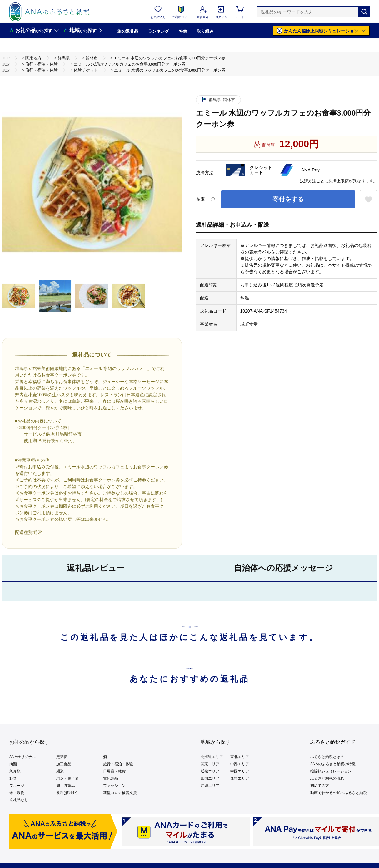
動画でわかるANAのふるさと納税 (339, 793)
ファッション (114, 786)
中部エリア (240, 764)
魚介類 (15, 771)
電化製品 (111, 778)
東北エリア (240, 757)
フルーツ (17, 786)
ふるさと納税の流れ (327, 778)
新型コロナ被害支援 (120, 793)
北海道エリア (212, 757)
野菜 (13, 778)
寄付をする (288, 199)
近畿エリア (210, 771)
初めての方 (320, 786)
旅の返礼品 (128, 31)
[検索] (364, 12)
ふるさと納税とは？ (327, 757)
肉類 (13, 764)
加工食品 (64, 764)
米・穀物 (17, 793)
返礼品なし (19, 800)
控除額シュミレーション (331, 771)
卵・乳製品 (66, 786)
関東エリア (210, 764)
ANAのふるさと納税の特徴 (333, 764)
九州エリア (240, 778)
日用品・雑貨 (114, 771)
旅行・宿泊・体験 (118, 764)
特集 (183, 31)
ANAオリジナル (23, 757)
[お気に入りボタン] (368, 199)
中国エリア (240, 771)
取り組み (205, 31)
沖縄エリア (210, 786)
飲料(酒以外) (67, 793)
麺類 (60, 771)
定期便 (62, 757)
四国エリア (210, 778)
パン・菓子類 (67, 778)
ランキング (158, 31)
